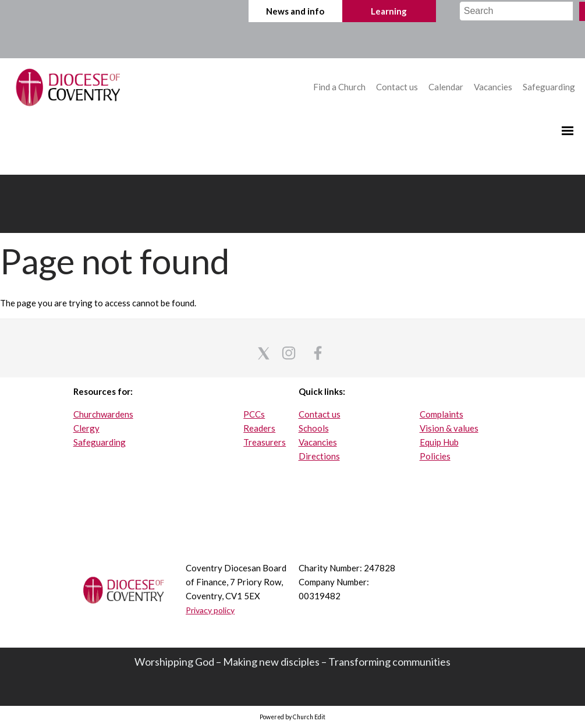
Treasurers (265, 442)
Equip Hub (439, 442)
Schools (314, 428)
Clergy (86, 428)
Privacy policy (210, 610)
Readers (259, 428)
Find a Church (340, 87)
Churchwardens (103, 414)
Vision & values (449, 428)
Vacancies (493, 87)
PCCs (254, 414)
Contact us (398, 87)
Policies (435, 456)
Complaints (442, 414)
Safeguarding (549, 87)
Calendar (447, 87)
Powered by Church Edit (292, 717)
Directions (319, 456)
